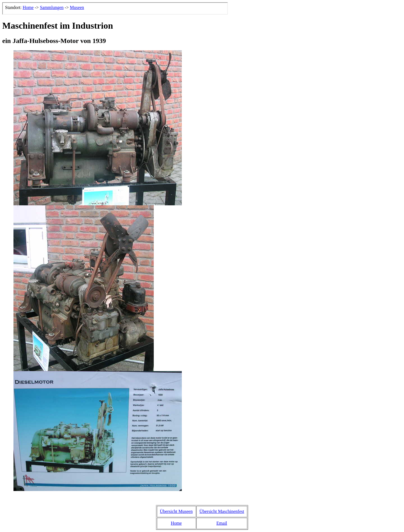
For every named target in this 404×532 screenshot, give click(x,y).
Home (176, 523)
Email (222, 523)
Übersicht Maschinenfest (222, 511)
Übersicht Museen (176, 511)
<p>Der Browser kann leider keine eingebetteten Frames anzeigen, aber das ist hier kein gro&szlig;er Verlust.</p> (115, 8)
